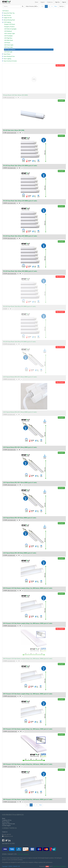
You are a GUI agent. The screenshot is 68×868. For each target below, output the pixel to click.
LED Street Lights (9, 45)
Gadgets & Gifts (8, 18)
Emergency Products (9, 27)
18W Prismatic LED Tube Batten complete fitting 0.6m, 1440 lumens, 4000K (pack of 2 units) (28, 799)
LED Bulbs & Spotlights (10, 29)
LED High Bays (8, 38)
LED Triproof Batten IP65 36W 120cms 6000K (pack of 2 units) (20, 483)
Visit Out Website (23, 854)
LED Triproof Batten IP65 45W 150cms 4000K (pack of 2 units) (20, 377)
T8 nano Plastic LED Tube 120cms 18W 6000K (15, 95)
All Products (5, 11)
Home (4, 818)
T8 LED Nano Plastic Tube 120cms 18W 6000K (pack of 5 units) (20, 271)
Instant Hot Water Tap (9, 13)
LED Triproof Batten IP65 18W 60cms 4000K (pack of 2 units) (20, 518)
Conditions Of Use (7, 820)
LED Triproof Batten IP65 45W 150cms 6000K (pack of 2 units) (20, 412)
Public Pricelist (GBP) (32, 6)
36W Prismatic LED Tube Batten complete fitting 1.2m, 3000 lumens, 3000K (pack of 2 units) (28, 659)
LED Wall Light (8, 52)
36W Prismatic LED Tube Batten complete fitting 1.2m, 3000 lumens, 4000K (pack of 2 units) (28, 694)
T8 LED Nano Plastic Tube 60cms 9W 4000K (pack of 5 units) (19, 306)
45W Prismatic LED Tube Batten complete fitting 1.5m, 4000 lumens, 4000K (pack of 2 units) (28, 588)
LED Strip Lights (9, 47)
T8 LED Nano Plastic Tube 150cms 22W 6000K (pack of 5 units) (20, 201)
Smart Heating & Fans (9, 56)
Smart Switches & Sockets (10, 61)
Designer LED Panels (10, 24)
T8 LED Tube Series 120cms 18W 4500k (14, 130)
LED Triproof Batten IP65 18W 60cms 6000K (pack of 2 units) (20, 553)
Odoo (47, 866)
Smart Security (7, 15)
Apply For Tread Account (8, 824)
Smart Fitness (7, 54)
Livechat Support (6, 826)
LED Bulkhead (8, 31)
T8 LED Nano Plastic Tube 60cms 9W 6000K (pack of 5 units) (19, 342)
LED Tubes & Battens (10, 50)
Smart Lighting (7, 59)
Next (56, 6)
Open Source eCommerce (59, 866)
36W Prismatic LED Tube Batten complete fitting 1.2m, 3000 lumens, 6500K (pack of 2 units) (28, 729)
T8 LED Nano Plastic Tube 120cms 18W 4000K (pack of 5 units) (20, 236)
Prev (43, 6)
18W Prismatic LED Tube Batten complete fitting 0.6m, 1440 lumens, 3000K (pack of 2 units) (28, 764)
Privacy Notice (6, 822)
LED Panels (7, 43)
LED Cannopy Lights (10, 33)
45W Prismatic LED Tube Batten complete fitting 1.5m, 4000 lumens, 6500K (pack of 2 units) (28, 623)
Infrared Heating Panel (9, 20)
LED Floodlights (8, 36)
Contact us (5, 832)
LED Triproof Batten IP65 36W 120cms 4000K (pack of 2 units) (20, 447)
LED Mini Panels (9, 40)
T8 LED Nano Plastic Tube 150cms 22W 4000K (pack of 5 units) (20, 166)
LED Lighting (7, 22)
